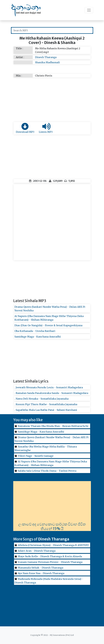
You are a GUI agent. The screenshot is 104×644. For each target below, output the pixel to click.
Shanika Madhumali (47, 62)
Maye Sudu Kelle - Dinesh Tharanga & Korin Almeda (50, 556)
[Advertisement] (52, 99)
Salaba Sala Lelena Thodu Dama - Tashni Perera (47, 471)
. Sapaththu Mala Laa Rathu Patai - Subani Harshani (46, 410)
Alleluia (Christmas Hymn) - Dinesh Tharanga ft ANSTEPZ (53, 545)
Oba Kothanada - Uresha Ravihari (35, 331)
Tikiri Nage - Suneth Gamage (36, 456)
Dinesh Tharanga (46, 57)
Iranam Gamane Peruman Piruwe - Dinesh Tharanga (50, 562)
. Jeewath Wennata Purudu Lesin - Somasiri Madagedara (49, 387)
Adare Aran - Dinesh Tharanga (37, 551)
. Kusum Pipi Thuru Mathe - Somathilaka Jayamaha (46, 404)
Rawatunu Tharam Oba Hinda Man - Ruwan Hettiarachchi (53, 426)
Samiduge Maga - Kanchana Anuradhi (38, 337)
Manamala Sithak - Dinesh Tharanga (41, 568)
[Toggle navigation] (89, 10)
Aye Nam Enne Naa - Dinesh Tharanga (41, 573)
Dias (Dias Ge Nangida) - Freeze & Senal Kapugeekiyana (48, 325)
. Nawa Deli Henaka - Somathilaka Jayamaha (41, 399)
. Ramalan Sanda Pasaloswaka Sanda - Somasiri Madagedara (51, 393)
